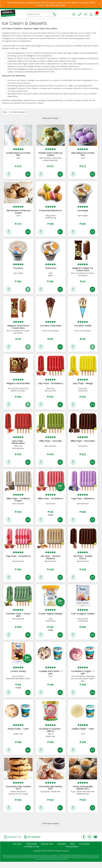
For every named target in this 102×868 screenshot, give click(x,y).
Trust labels (84, 850)
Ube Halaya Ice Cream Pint (83, 154)
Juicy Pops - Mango (83, 385)
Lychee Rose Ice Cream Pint (18, 154)
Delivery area (47, 850)
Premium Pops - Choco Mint (18, 619)
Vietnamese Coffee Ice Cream (18, 212)
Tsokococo (51, 269)
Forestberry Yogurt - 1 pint (83, 677)
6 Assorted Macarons (50, 211)
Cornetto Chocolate (50, 327)
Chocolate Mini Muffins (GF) (51, 793)
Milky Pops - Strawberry (51, 502)
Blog (72, 850)
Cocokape (83, 211)
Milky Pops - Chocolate (83, 443)
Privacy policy (72, 853)
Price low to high (51, 118)
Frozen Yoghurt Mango (50, 618)
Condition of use (31, 853)
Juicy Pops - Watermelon (18, 445)
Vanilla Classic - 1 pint (83, 734)
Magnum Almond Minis (18, 385)
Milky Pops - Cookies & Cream (18, 503)
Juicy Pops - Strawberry (50, 385)
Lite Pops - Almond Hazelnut (50, 561)
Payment (62, 850)
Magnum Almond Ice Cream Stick (18, 328)
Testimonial (31, 850)
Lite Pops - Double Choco (83, 561)
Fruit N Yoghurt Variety (83, 618)
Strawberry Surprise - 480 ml (51, 735)
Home (5, 112)
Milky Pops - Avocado (51, 443)
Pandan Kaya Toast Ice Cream (50, 154)
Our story (17, 850)
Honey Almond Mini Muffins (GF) (83, 793)
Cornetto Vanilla (83, 327)
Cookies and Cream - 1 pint (51, 677)
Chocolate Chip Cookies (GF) (18, 793)
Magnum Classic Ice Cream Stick (83, 270)
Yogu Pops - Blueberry (83, 502)
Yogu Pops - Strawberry (18, 560)
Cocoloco (18, 269)
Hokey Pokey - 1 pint (18, 734)
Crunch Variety (18, 676)
